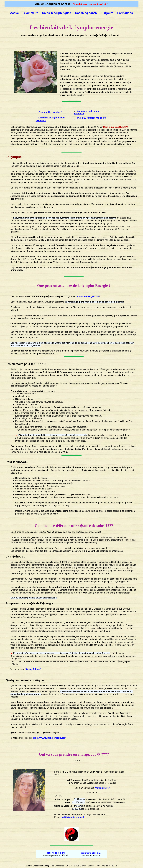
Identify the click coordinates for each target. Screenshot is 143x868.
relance (107, 144)
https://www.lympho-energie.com (49, 738)
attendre (65, 285)
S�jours (107, 13)
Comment (43, 526)
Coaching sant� (86, 13)
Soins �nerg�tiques (57, 13)
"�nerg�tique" (33, 669)
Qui (42, 754)
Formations (125, 13)
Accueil (15, 13)
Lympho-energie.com (88, 296)
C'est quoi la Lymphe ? (50, 112)
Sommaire (31, 13)
